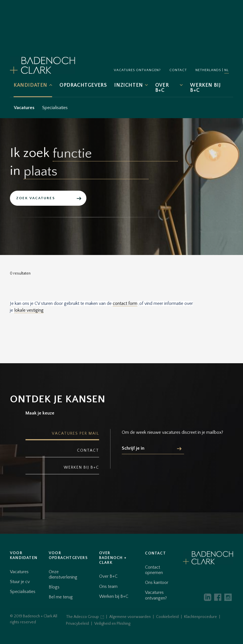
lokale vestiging (29, 310)
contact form (125, 303)
